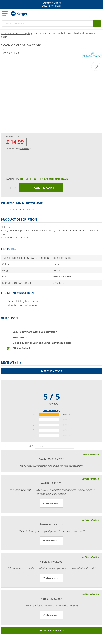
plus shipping (25, 149)
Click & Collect (21, 348)
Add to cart (41, 188)
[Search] (48, 24)
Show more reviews (52, 630)
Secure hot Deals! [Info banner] (52, 4)
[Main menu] (5, 14)
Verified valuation (90, 454)
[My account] (91, 13)
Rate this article (51, 371)
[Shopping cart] (98, 13)
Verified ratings (51, 410)
